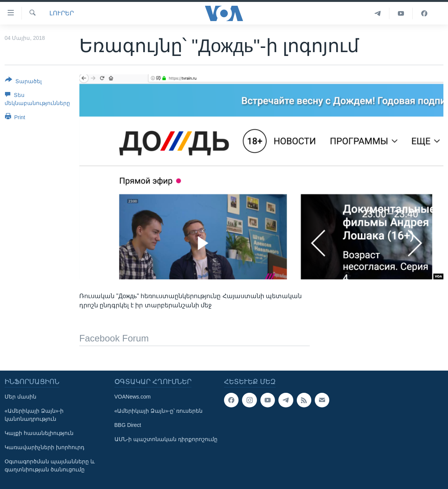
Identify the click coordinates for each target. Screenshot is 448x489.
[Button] (23, 82)
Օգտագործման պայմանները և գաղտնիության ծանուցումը (50, 465)
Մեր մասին (20, 397)
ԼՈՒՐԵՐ (62, 13)
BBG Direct (128, 425)
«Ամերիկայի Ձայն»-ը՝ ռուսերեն (159, 411)
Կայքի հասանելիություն (39, 433)
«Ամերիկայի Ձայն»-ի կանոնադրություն (34, 415)
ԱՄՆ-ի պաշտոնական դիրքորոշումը (166, 439)
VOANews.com (133, 397)
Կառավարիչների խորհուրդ (44, 447)
